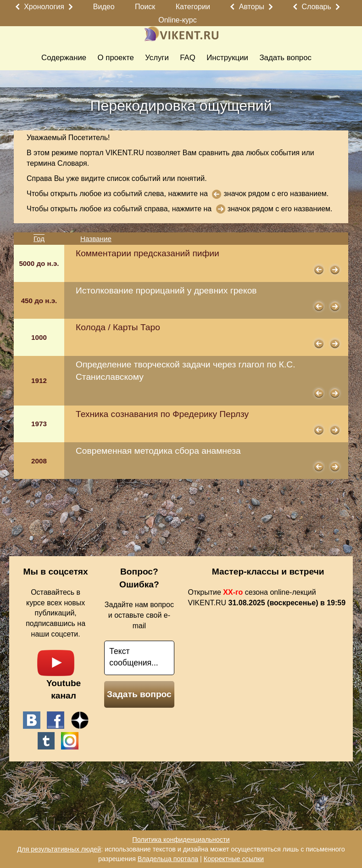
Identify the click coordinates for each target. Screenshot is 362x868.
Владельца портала (168, 859)
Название (96, 239)
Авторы (252, 7)
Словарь (316, 7)
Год (39, 239)
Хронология (44, 7)
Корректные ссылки (234, 859)
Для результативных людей (59, 849)
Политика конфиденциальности (181, 840)
